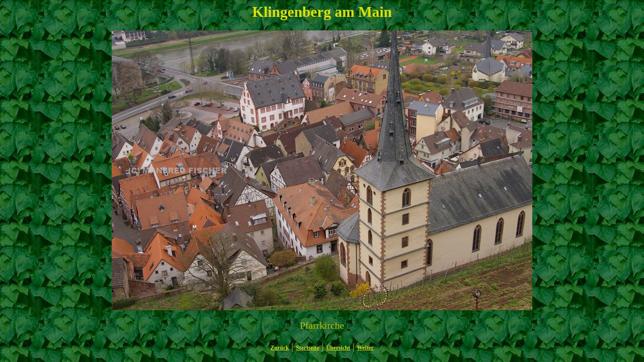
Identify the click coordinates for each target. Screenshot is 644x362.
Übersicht (338, 348)
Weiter (365, 348)
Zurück (279, 348)
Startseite (307, 348)
